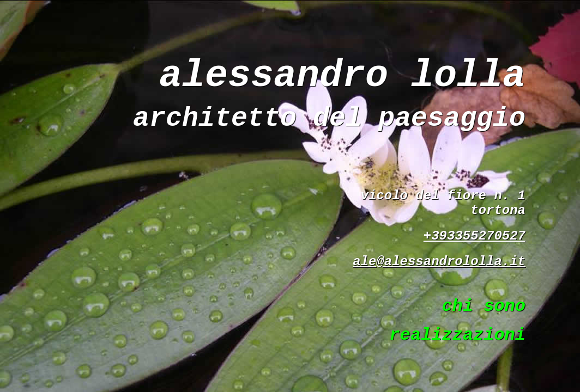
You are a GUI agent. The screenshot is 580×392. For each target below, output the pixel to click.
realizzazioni (457, 335)
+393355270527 (475, 236)
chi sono (484, 306)
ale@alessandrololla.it (439, 262)
